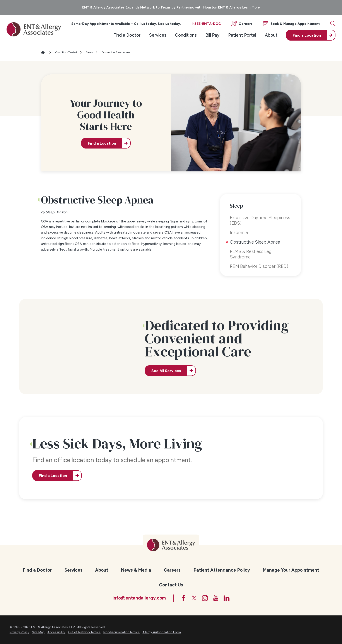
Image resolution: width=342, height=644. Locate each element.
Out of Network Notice (84, 632)
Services (158, 35)
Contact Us (171, 585)
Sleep (89, 52)
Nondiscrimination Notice (121, 632)
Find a (307, 35)
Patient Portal (242, 35)
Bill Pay (212, 35)
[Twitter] (194, 598)
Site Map (38, 632)
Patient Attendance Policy (222, 570)
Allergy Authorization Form (162, 632)
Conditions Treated (66, 52)
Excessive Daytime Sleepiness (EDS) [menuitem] (260, 220)
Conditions (186, 35)
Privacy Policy (19, 632)
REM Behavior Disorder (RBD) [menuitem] (259, 266)
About (271, 35)
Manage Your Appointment (291, 570)
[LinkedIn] (227, 598)
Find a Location (102, 143)
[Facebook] (184, 598)
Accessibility (56, 632)
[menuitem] (127, 35)
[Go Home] (45, 52)
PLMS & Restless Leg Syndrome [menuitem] (251, 254)
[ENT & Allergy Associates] (34, 29)
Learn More (251, 7)
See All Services (166, 371)
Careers (172, 570)
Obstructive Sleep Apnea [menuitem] (255, 242)
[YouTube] (216, 598)
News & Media (136, 570)
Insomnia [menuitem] (239, 232)
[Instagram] (205, 598)
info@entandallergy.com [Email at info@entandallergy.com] (139, 598)
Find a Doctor (127, 35)
